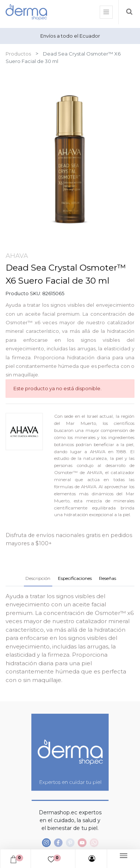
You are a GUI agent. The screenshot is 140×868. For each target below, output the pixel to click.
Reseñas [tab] (108, 578)
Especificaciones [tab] (75, 578)
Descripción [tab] (38, 578)
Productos (18, 54)
